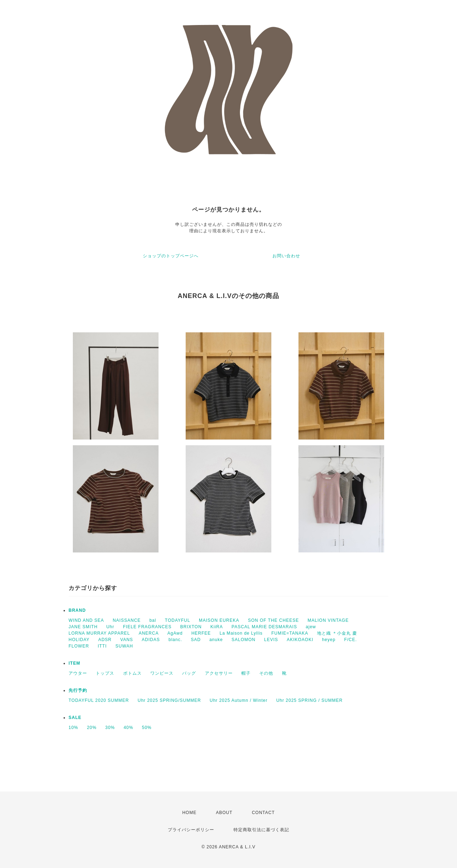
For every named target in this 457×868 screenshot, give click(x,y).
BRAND (77, 610)
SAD (196, 640)
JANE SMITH (83, 627)
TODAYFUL (178, 620)
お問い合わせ (286, 256)
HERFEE (201, 633)
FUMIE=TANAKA (290, 633)
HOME (189, 813)
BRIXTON (191, 627)
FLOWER (79, 646)
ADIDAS (151, 640)
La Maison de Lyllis (241, 633)
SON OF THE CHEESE (273, 620)
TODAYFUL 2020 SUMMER (99, 700)
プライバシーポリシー (191, 830)
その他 (266, 673)
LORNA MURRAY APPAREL (99, 633)
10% (73, 728)
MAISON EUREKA (219, 620)
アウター (78, 673)
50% (147, 728)
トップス (105, 673)
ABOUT (224, 813)
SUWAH (124, 646)
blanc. (175, 640)
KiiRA (217, 627)
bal (153, 620)
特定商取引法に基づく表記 (261, 830)
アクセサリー (219, 673)
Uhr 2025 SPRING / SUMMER (310, 700)
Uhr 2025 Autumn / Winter (238, 700)
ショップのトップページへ (171, 256)
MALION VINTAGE (328, 620)
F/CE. (351, 640)
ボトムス (132, 673)
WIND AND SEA (86, 620)
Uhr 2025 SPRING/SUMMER (169, 700)
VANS (127, 640)
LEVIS (271, 640)
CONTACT (263, 813)
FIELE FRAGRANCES (147, 627)
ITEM (74, 663)
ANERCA (149, 633)
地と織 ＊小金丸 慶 (337, 633)
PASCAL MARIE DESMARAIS (264, 627)
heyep (329, 640)
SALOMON (243, 640)
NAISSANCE (127, 620)
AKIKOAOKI (300, 640)
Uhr (110, 627)
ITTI (102, 646)
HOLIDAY (79, 640)
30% (110, 728)
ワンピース (162, 673)
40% (128, 728)
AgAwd (175, 633)
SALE (75, 718)
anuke (216, 640)
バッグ (189, 673)
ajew (311, 627)
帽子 (246, 673)
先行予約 (78, 690)
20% (92, 728)
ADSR (105, 640)
